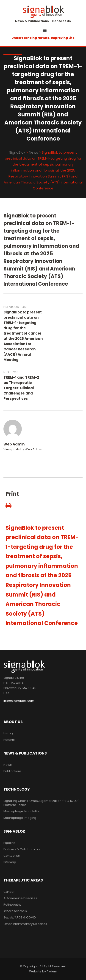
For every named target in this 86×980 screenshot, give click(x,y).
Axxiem (52, 971)
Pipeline (9, 843)
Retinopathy (12, 905)
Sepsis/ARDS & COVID (20, 917)
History (8, 733)
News (8, 765)
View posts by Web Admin (23, 449)
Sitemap (10, 862)
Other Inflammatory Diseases (25, 924)
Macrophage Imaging (20, 818)
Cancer (9, 892)
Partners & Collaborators (22, 849)
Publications (12, 771)
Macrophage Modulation (22, 811)
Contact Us (61, 21)
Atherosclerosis (15, 911)
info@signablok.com (19, 701)
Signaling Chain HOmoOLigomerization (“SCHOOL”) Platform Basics (42, 803)
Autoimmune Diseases (20, 898)
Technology (17, 789)
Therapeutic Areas (23, 880)
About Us (13, 722)
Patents (9, 740)
